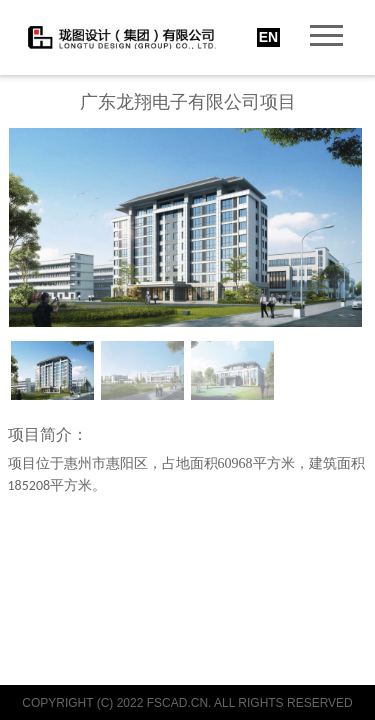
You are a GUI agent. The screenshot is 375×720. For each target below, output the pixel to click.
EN (268, 37)
